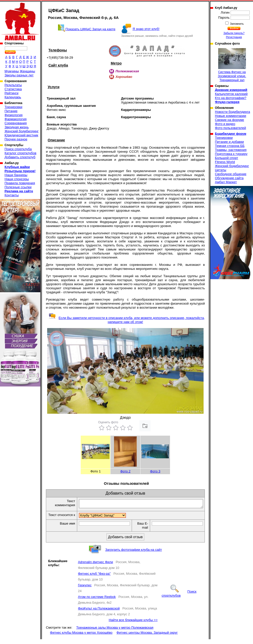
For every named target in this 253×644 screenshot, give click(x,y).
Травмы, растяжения (231, 150)
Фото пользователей (230, 128)
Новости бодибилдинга (232, 112)
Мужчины (12, 71)
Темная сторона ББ (230, 146)
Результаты (13, 85)
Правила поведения (20, 183)
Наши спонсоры (17, 179)
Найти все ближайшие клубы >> (133, 625)
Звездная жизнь (17, 127)
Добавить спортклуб (20, 157)
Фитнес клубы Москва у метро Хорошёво (81, 637)
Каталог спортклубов (20, 153)
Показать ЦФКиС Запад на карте (91, 29)
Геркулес (85, 590)
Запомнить (237, 24)
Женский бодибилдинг (22, 131)
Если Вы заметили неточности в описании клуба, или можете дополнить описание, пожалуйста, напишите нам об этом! (126, 320)
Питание (11, 111)
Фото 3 (155, 471)
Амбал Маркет (226, 182)
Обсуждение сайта (229, 178)
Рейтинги (11, 93)
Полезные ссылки (18, 187)
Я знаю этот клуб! (146, 29)
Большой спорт (227, 158)
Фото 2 (125, 471)
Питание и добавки (229, 142)
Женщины (27, 71)
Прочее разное (16, 139)
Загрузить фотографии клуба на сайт (134, 554)
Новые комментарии (231, 116)
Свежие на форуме (230, 120)
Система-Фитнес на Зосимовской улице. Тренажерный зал (232, 65)
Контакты (12, 195)
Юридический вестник (21, 135)
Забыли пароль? (234, 33)
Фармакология (16, 119)
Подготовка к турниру (231, 154)
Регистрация (234, 37)
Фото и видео (225, 124)
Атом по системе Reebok (97, 602)
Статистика (13, 89)
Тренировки (13, 107)
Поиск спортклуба (18, 149)
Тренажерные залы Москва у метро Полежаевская (115, 632)
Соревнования (16, 123)
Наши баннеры (16, 175)
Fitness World (225, 162)
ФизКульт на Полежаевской (99, 613)
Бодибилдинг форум (231, 134)
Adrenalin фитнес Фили (95, 567)
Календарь (13, 97)
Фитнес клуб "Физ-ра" (94, 578)
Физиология (13, 115)
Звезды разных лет (19, 75)
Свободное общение (231, 174)
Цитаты (221, 170)
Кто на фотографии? (231, 98)
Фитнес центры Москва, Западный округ (147, 637)
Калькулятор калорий (231, 94)
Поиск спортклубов (179, 598)
